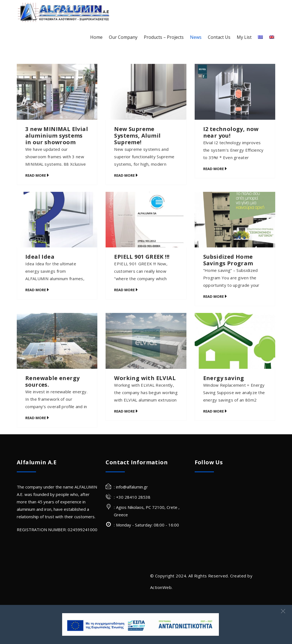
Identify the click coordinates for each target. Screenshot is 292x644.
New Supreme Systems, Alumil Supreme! (137, 136)
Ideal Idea (40, 257)
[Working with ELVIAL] (146, 341)
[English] (272, 37)
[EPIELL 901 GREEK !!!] (146, 220)
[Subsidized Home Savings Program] (235, 220)
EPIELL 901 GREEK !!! (142, 257)
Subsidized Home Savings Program (228, 260)
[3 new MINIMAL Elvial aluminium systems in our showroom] (57, 92)
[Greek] (260, 37)
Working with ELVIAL (145, 378)
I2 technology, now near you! (231, 132)
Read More (36, 175)
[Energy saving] (235, 341)
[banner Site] (141, 624)
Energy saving (224, 378)
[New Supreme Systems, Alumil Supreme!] (146, 92)
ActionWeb (161, 587)
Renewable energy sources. (52, 381)
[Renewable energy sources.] (57, 341)
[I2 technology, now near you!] (235, 92)
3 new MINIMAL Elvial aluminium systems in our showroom (57, 136)
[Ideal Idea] (57, 220)
